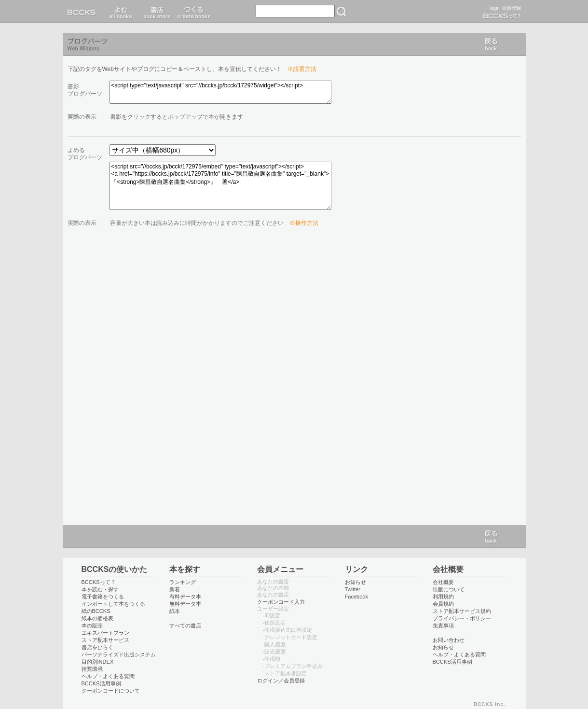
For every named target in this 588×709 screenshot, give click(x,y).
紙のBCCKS (96, 611)
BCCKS (83, 12)
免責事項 (443, 626)
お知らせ (356, 582)
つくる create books (194, 12)
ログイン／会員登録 (281, 681)
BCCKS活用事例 (101, 683)
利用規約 (443, 597)
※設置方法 (302, 69)
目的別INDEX (98, 662)
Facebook (357, 597)
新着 (175, 589)
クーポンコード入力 (281, 602)
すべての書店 (185, 626)
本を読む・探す (100, 589)
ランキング (183, 582)
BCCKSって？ (99, 582)
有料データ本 (185, 597)
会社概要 (443, 582)
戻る (491, 44)
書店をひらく (97, 647)
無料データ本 (185, 604)
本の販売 (92, 626)
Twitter (353, 589)
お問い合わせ (449, 640)
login (495, 8)
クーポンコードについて (111, 691)
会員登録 (511, 8)
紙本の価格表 (97, 618)
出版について (449, 589)
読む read (121, 12)
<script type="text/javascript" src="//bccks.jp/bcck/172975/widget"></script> (220, 92)
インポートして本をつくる (113, 604)
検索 (342, 12)
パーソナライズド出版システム (119, 654)
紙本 (175, 611)
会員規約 (443, 604)
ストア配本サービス (105, 640)
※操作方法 (304, 223)
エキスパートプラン (105, 633)
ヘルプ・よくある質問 (108, 676)
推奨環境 (92, 669)
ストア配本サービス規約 (462, 611)
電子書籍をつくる (103, 597)
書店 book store (156, 12)
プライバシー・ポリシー (462, 618)
